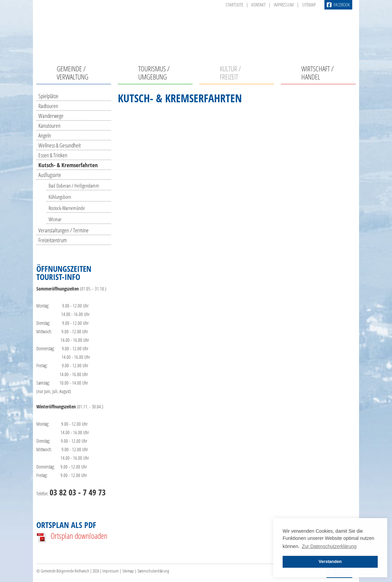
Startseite (234, 5)
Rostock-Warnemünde (67, 208)
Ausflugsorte (50, 175)
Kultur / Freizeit (230, 73)
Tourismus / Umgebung (154, 73)
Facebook (338, 5)
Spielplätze (48, 96)
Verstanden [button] (330, 562)
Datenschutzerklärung (153, 571)
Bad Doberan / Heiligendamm (74, 186)
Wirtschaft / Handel (317, 73)
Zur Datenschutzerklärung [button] (329, 546)
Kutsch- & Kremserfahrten (68, 165)
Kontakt (259, 5)
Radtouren (48, 106)
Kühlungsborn (60, 197)
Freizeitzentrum (53, 240)
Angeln (45, 135)
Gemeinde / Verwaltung (73, 73)
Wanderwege (51, 116)
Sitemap (309, 5)
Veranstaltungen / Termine (64, 230)
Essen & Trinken (53, 155)
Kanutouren (49, 126)
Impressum (284, 5)
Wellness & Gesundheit (60, 145)
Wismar (55, 219)
